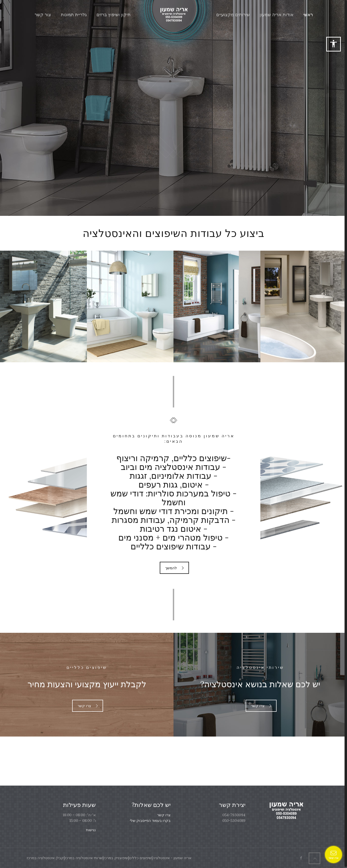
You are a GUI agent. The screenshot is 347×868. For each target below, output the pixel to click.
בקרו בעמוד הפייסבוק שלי (150, 821)
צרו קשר (164, 815)
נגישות (91, 830)
